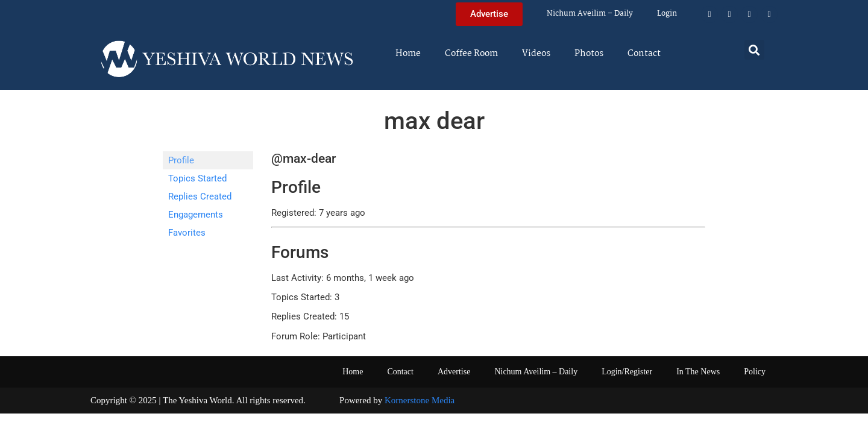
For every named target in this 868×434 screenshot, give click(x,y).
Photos (589, 54)
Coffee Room (471, 54)
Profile (181, 160)
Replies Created (200, 197)
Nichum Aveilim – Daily (590, 14)
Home (408, 54)
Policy (755, 372)
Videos (536, 54)
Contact (644, 54)
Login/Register (627, 372)
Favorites (187, 233)
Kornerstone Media (420, 400)
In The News (698, 372)
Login (667, 14)
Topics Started (197, 178)
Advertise (454, 372)
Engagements (196, 215)
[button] (754, 50)
